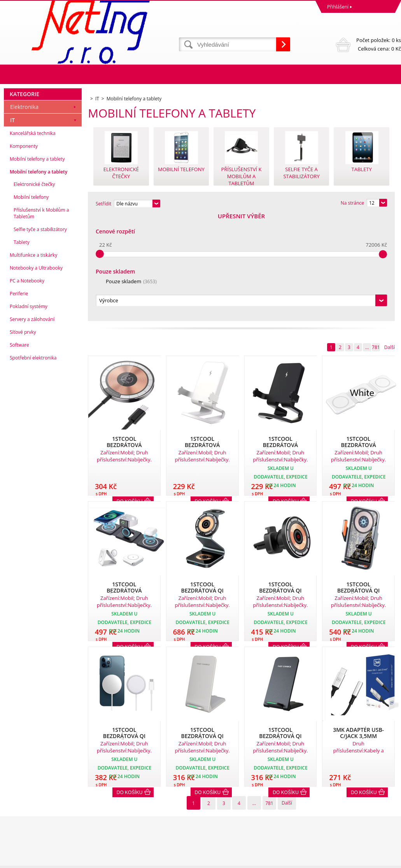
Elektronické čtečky (34, 290)
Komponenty (24, 252)
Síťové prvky (23, 438)
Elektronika (24, 213)
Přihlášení (338, 7)
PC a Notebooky (27, 387)
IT (12, 226)
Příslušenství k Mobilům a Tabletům (41, 319)
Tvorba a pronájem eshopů (341, 860)
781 (376, 241)
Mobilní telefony (31, 303)
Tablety (22, 348)
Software (19, 451)
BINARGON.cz (386, 860)
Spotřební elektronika (33, 464)
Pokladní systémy (29, 412)
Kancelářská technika (33, 239)
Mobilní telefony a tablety (37, 265)
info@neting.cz (219, 830)
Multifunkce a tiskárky (33, 361)
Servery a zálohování (32, 425)
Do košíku (130, 687)
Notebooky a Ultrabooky (36, 374)
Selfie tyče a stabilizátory (40, 335)
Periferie (19, 399)
